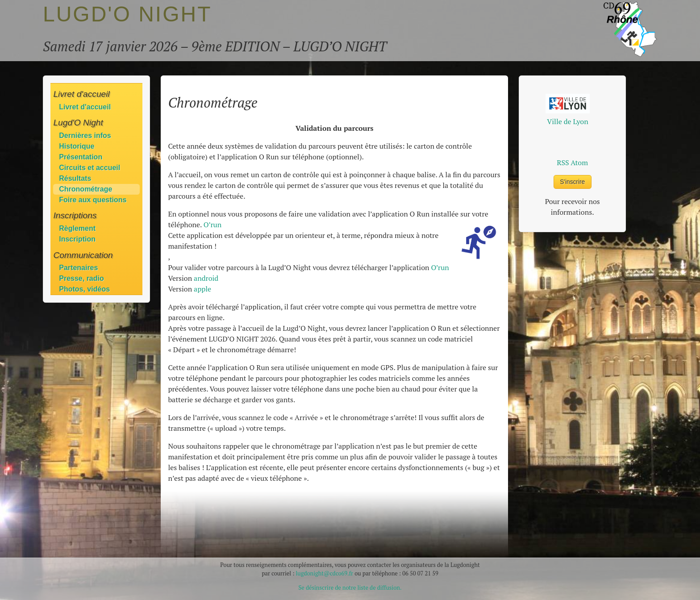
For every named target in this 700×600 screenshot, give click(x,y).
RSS (563, 162)
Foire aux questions (93, 200)
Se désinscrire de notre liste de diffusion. (350, 588)
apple (202, 289)
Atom (579, 162)
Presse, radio (81, 278)
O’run (213, 225)
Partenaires (78, 268)
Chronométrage (85, 189)
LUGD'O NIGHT (127, 14)
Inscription (77, 239)
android (206, 278)
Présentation (81, 157)
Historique (77, 146)
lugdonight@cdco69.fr (324, 573)
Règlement (77, 228)
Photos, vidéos (84, 289)
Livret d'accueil (85, 107)
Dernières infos (85, 135)
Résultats (75, 178)
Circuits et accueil (90, 168)
